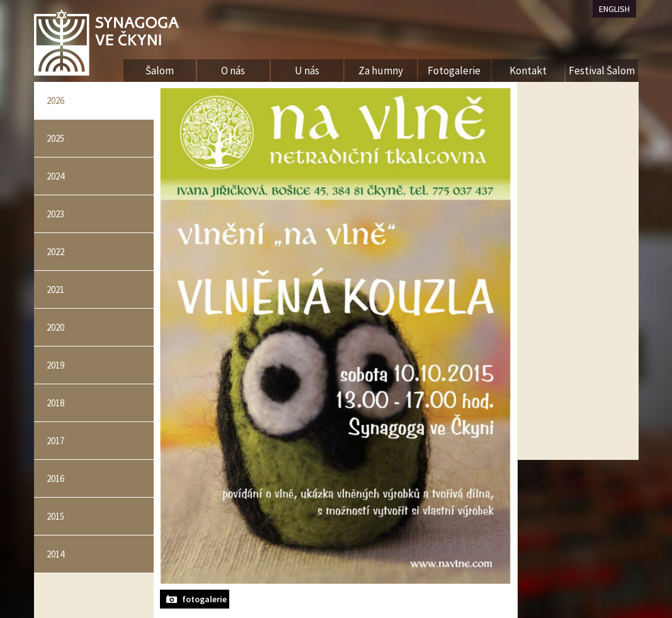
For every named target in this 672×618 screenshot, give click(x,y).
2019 (55, 365)
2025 (55, 138)
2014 (55, 554)
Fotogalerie (454, 71)
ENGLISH (614, 9)
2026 (55, 100)
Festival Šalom (602, 71)
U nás (307, 71)
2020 (55, 327)
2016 (55, 478)
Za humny (381, 71)
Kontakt (528, 71)
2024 (55, 176)
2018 (55, 403)
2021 (55, 289)
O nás (233, 71)
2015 (55, 516)
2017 (55, 441)
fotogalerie (204, 599)
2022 (55, 252)
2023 (55, 214)
